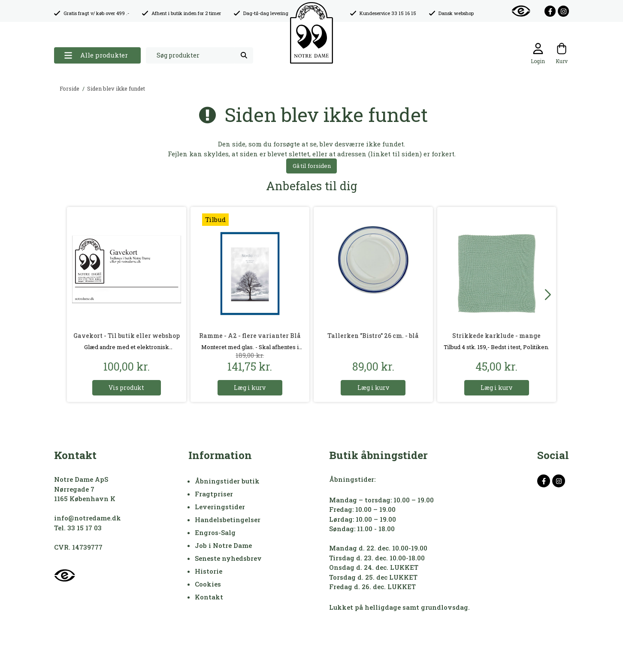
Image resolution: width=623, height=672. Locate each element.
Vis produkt (126, 388)
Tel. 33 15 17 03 (78, 528)
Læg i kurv (250, 388)
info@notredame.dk (88, 518)
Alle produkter (96, 55)
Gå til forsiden (312, 166)
